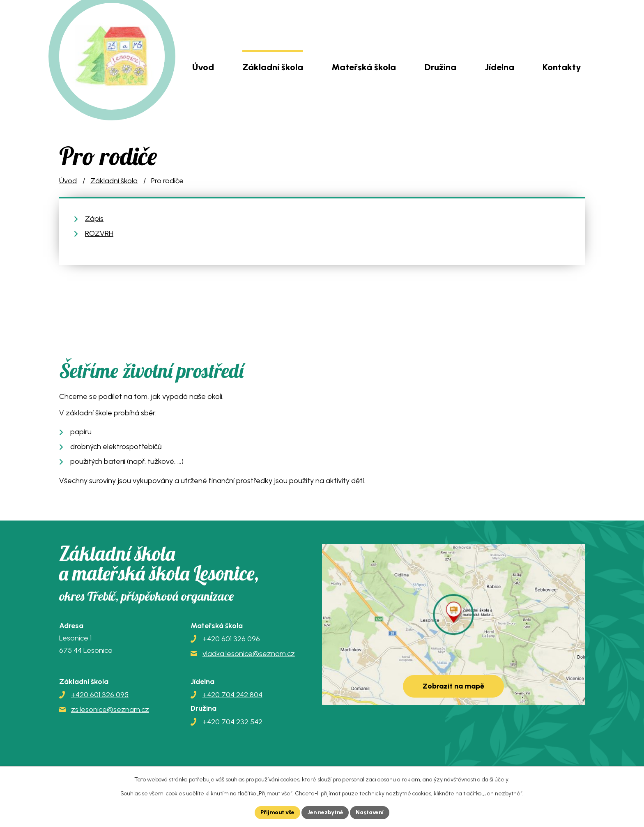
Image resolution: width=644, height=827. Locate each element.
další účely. (496, 780)
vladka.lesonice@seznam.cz (249, 654)
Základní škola (273, 67)
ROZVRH (99, 233)
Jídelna (499, 67)
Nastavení (371, 812)
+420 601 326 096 (231, 639)
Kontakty (562, 67)
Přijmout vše (277, 812)
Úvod (203, 67)
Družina (440, 67)
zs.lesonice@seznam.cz (110, 710)
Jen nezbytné (325, 812)
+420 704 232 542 (232, 722)
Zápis (94, 219)
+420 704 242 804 (232, 695)
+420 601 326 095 (100, 695)
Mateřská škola (364, 67)
